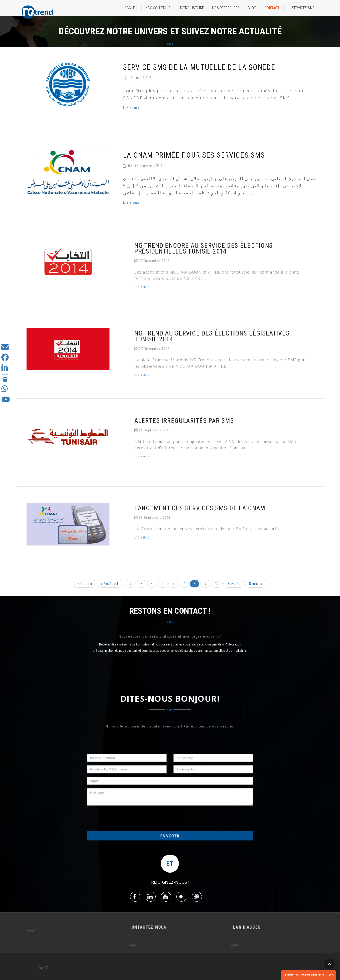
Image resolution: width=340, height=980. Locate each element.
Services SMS (303, 8)
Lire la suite (132, 107)
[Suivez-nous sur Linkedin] (5, 369)
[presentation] (147, 806)
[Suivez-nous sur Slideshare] (5, 380)
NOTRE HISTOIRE (191, 8)
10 (219, 584)
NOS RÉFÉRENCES (226, 8)
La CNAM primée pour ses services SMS (194, 155)
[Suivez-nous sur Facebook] (5, 359)
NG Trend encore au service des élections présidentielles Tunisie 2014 (212, 257)
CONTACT (272, 8)
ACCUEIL (131, 8)
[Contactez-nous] (5, 348)
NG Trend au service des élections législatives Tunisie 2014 (216, 345)
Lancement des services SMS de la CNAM (211, 515)
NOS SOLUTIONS (158, 8)
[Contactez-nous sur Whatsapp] (5, 390)
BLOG (252, 8)
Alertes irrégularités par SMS (203, 429)
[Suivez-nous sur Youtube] (6, 401)
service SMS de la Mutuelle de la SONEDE (199, 67)
